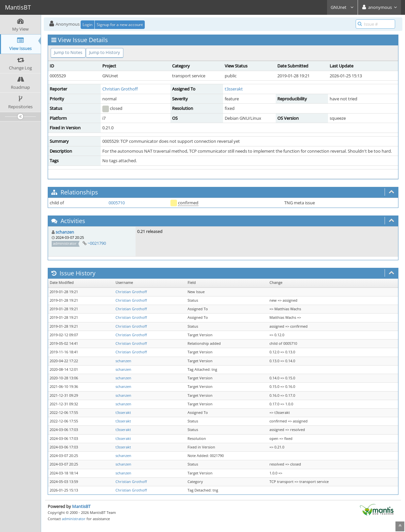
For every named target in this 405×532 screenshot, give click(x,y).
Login (88, 25)
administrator (74, 519)
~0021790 (97, 243)
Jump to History (105, 52)
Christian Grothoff (120, 89)
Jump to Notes (68, 52)
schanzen (65, 232)
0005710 (117, 203)
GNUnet (342, 7)
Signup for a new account (120, 25)
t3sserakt (234, 89)
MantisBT (81, 506)
